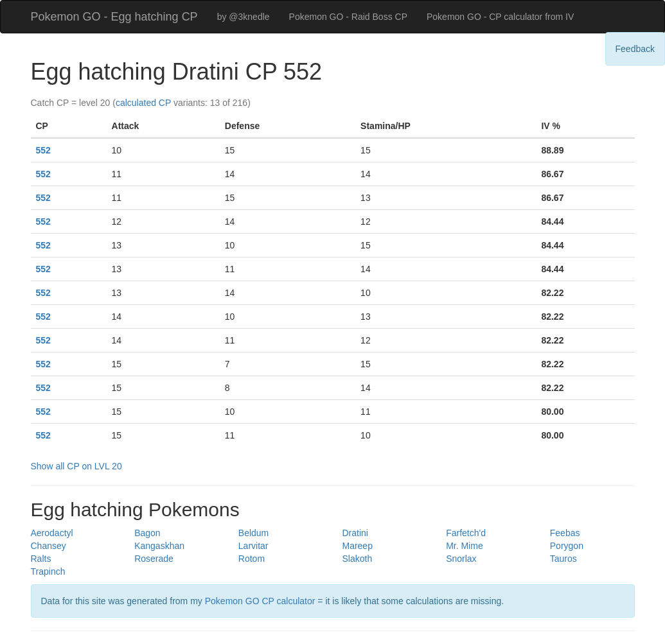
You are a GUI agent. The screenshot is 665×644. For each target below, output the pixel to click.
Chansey (49, 546)
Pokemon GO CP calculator (260, 601)
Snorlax (461, 559)
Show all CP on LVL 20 (76, 466)
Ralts (41, 559)
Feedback (635, 49)
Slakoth (357, 559)
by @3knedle (244, 17)
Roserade (154, 559)
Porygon (567, 546)
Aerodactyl (52, 533)
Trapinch (48, 571)
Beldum (253, 533)
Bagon (147, 533)
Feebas (565, 533)
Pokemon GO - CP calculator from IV (500, 17)
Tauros (563, 559)
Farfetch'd (466, 533)
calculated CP (143, 103)
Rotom (252, 559)
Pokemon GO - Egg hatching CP (114, 17)
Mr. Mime (465, 546)
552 (43, 150)
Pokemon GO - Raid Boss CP (348, 17)
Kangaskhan (159, 546)
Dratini (355, 533)
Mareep (357, 546)
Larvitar (253, 546)
